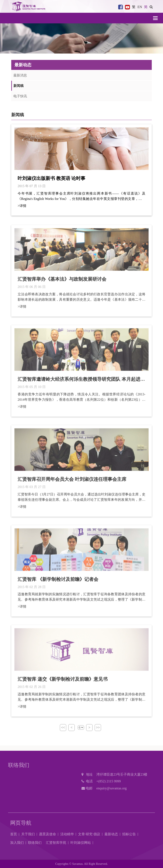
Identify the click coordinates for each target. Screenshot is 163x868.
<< (63, 727)
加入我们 (17, 843)
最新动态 (111, 834)
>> (98, 727)
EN (140, 7)
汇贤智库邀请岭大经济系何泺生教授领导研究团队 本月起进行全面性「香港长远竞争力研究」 (81, 382)
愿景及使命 (48, 834)
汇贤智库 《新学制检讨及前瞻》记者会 (58, 581)
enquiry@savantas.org (112, 788)
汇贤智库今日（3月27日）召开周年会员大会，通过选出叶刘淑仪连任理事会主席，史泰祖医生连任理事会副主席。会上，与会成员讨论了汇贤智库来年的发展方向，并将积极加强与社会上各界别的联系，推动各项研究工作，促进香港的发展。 (81, 499)
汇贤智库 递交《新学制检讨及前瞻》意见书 (63, 681)
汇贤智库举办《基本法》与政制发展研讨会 (62, 281)
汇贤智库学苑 (56, 843)
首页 (14, 834)
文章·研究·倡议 (89, 834)
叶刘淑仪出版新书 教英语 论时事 (51, 178)
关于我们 (28, 834)
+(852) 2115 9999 (109, 781)
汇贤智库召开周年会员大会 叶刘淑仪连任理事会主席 (72, 481)
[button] (151, 7)
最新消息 (20, 75)
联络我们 (35, 843)
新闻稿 (18, 86)
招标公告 (129, 834)
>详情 (22, 206)
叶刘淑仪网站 (81, 843)
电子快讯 (20, 96)
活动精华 (67, 834)
